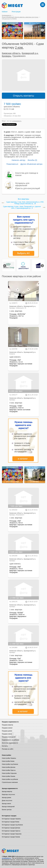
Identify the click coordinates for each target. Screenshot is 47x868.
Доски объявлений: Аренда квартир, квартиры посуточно (20, 17)
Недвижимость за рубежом (11, 740)
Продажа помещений (9, 737)
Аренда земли (6, 804)
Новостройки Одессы (9, 770)
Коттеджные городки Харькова (12, 834)
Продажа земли (7, 734)
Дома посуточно (7, 800)
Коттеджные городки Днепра (11, 828)
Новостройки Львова (8, 776)
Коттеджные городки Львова (11, 837)
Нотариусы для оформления (22, 184)
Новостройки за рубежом (10, 779)
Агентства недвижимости (10, 743)
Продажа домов (7, 731)
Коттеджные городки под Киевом (12, 825)
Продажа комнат (7, 728)
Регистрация (16, 12)
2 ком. (19, 47)
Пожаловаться (12, 164)
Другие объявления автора (31, 164)
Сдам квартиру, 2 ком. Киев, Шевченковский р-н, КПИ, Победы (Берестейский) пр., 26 (25, 203)
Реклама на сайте (8, 749)
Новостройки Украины (9, 758)
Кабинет (5, 12)
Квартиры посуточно (8, 794)
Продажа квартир (7, 725)
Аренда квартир (7, 791)
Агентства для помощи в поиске (27, 174)
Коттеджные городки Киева (11, 822)
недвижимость (17, 121)
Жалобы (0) (32, 160)
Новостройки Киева (8, 761)
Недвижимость (7, 15)
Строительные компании (10, 782)
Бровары (7, 56)
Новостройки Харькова (9, 773)
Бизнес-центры (7, 810)
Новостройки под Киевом (10, 764)
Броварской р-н (30, 53)
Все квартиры (23, 199)
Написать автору (18, 160)
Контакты (5, 746)
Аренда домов (6, 797)
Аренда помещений (8, 807)
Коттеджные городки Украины (11, 819)
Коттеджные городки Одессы (11, 831)
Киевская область (11, 53)
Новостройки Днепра (9, 767)
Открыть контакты (24, 96)
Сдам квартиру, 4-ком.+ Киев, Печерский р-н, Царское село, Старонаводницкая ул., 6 (22, 207)
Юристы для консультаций (28, 188)
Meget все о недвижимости (23, 851)
